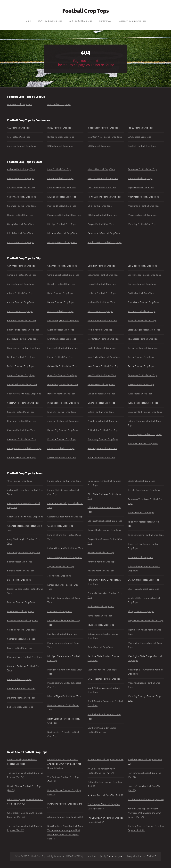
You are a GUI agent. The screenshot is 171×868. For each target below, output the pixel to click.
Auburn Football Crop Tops (20, 302)
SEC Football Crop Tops (139, 137)
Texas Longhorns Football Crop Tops (146, 535)
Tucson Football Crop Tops (141, 384)
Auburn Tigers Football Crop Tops (24, 553)
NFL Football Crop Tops (81, 21)
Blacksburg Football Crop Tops (22, 339)
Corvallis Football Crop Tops (61, 284)
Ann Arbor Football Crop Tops (22, 266)
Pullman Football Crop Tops (101, 458)
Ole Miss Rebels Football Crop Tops (105, 521)
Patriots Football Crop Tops (101, 571)
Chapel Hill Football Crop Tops (22, 384)
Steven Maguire (115, 856)
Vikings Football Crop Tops (141, 611)
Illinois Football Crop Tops (20, 233)
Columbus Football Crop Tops (62, 266)
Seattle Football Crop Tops (141, 293)
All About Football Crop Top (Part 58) (106, 795)
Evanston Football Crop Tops (62, 339)
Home (28, 21)
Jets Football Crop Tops (59, 576)
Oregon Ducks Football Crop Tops (104, 530)
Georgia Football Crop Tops (21, 224)
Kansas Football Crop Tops (60, 178)
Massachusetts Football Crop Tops (64, 215)
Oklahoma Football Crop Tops (102, 215)
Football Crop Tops (85, 11)
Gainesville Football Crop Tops (62, 366)
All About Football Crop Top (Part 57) (146, 799)
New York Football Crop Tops (102, 188)
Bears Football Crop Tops (20, 562)
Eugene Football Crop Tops (61, 330)
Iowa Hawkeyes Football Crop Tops (65, 557)
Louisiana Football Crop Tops (62, 197)
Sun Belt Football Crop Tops (142, 146)
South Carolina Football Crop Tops (105, 242)
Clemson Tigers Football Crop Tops (24, 657)
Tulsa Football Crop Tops (140, 394)
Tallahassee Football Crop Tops (143, 339)
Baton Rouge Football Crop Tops (23, 330)
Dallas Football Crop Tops (60, 293)
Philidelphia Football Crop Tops (103, 430)
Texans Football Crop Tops (141, 513)
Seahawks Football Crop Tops (102, 670)
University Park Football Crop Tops (145, 412)
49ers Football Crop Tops (19, 481)
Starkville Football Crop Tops (142, 321)
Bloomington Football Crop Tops (23, 348)
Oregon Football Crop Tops (101, 224)
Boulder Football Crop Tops (21, 357)
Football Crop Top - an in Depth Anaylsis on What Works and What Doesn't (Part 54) (144, 813)
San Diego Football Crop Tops (142, 266)
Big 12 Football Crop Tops (60, 128)
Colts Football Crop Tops (19, 679)
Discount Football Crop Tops (133, 21)
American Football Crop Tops (21, 146)
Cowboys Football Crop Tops (21, 689)
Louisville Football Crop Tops (102, 284)
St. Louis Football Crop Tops (142, 311)
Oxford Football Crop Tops (101, 412)
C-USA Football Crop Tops (60, 146)
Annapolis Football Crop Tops (22, 275)
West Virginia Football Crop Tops (144, 206)
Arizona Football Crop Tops (20, 178)
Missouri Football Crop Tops (101, 169)
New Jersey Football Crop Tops (103, 178)
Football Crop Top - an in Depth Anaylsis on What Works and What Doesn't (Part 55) (64, 764)
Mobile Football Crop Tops (101, 330)
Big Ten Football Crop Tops (61, 137)
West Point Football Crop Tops (143, 444)
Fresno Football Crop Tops (60, 357)
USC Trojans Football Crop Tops (143, 589)
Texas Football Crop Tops (140, 178)
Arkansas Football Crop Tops (21, 188)
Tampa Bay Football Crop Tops (143, 348)
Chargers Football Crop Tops (21, 639)
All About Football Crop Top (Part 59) (106, 760)
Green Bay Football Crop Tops (62, 375)
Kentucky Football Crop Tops (62, 188)
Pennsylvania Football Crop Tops (104, 233)
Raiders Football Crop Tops (101, 607)
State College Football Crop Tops (144, 330)
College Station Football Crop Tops (24, 448)
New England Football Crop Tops (104, 357)
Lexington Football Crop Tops (102, 266)
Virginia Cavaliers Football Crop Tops (146, 621)
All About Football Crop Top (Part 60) (65, 817)
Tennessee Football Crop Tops (142, 169)
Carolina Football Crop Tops (21, 375)
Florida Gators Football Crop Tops (64, 481)
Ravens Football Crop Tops (101, 625)
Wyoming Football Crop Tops (142, 224)
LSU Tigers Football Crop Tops (62, 634)
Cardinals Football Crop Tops (21, 630)
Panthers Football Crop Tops (102, 562)
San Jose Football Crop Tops (142, 284)
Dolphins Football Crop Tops (21, 698)
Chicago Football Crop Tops (21, 412)
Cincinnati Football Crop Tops (22, 421)
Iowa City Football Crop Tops (61, 412)
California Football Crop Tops (21, 197)
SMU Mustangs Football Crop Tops (105, 679)
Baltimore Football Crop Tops (22, 321)
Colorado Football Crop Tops (21, 206)
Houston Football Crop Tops (61, 394)
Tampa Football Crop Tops (141, 357)
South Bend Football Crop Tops (143, 302)
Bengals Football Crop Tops (21, 571)
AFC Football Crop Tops (19, 137)
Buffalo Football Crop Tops (20, 366)
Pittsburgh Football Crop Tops (102, 448)
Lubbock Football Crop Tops (102, 293)
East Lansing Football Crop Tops (63, 321)
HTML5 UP (151, 856)
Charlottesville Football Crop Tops (24, 394)
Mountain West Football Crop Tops (105, 137)
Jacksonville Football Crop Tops (63, 421)
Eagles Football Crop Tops (20, 707)
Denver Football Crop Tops (61, 302)
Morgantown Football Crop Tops (103, 339)
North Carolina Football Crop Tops (104, 197)
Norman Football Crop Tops (101, 384)
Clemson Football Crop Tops (21, 430)
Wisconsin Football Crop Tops (142, 215)
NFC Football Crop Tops (99, 146)
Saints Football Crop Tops (100, 647)
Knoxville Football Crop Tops (61, 439)
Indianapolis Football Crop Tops (63, 403)
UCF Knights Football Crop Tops (143, 580)
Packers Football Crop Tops (101, 553)
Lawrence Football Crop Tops (62, 458)
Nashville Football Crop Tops (102, 348)
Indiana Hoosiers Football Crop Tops (65, 548)
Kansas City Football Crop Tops (63, 430)
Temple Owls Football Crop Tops (144, 490)
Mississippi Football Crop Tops (62, 242)
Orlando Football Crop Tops (101, 403)
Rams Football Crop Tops (100, 616)
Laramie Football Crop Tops (61, 448)
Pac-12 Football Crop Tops (141, 128)
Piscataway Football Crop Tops (103, 439)
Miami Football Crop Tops (100, 311)
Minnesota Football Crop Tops (62, 233)
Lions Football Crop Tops (60, 611)
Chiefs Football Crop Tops (20, 648)
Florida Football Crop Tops (20, 215)
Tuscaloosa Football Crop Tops (143, 403)
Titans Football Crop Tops (140, 557)
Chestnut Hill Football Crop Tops (23, 403)
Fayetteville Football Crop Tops (63, 348)
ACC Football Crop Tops (19, 128)
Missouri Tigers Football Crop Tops (64, 696)
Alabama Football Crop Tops (21, 169)
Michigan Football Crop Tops (61, 224)
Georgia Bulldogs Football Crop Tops (65, 517)
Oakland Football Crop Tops (101, 394)
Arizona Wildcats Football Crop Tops (25, 517)
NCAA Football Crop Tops (50, 21)
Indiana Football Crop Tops (20, 242)
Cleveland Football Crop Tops (22, 439)
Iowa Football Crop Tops (59, 169)
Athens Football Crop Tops (20, 293)
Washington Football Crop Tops (143, 197)
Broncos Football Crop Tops (21, 602)
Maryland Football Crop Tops (62, 206)
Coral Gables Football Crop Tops (63, 275)
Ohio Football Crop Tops (100, 206)
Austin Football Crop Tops (20, 311)
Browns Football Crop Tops (21, 611)
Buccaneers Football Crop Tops (23, 621)
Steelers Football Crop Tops (141, 481)
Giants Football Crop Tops (60, 526)
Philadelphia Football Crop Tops (103, 421)
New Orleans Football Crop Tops (103, 366)
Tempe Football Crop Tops (141, 366)
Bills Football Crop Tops (19, 580)
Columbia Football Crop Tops (22, 458)
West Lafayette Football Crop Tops (145, 434)
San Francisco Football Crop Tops (144, 275)
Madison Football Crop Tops (101, 302)
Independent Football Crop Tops (104, 128)
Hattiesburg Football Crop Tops (63, 384)
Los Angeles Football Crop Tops (103, 275)
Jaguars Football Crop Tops (61, 567)
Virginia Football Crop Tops (141, 188)
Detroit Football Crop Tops (60, 311)
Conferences (105, 21)
